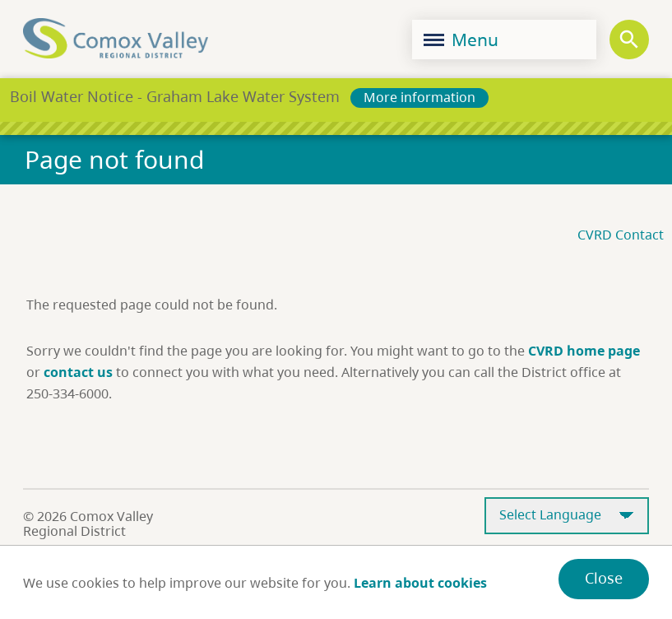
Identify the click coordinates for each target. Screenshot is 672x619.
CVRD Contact (621, 235)
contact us (78, 372)
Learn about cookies (420, 583)
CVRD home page (584, 351)
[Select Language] (567, 516)
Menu (461, 40)
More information (419, 97)
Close (604, 578)
